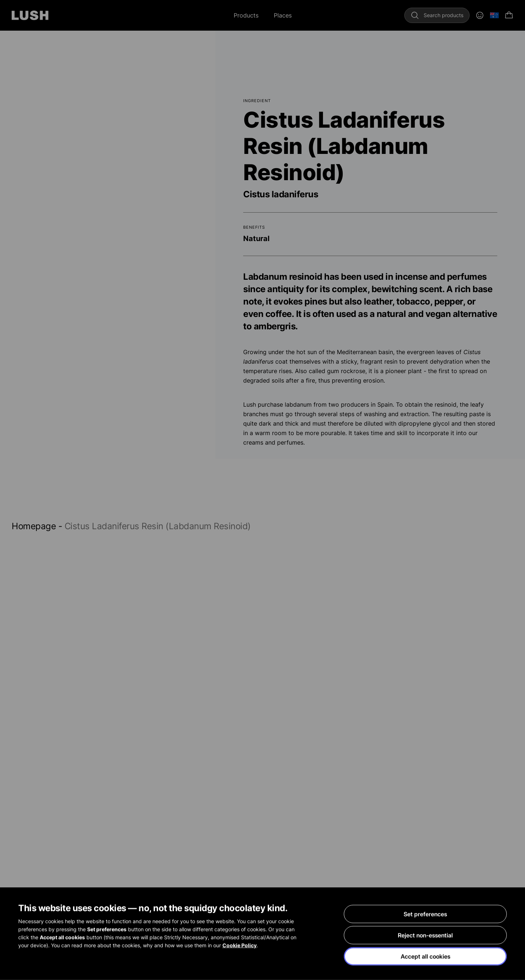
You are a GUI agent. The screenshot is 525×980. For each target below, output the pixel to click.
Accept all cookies (425, 956)
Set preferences (425, 914)
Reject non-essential (425, 935)
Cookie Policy (240, 945)
